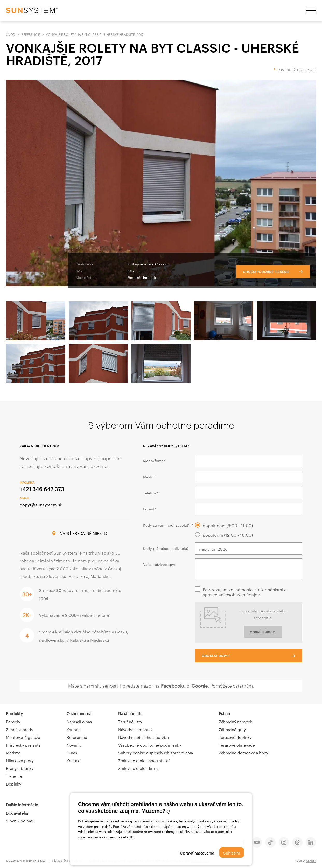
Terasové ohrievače (237, 745)
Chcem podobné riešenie (266, 272)
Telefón (150, 493)
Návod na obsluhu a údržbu (143, 737)
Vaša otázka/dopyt (159, 564)
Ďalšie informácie (22, 805)
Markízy (13, 752)
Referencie (31, 34)
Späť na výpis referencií (298, 69)
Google (200, 686)
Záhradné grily (232, 729)
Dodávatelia (17, 813)
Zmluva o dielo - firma (138, 768)
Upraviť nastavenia (197, 852)
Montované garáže (23, 737)
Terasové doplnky (235, 737)
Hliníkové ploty (20, 760)
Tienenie (14, 776)
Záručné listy (130, 721)
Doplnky (14, 783)
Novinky (74, 745)
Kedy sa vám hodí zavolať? (168, 525)
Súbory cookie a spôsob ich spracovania (156, 752)
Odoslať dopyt (216, 656)
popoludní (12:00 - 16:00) (228, 535)
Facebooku (173, 686)
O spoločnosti (79, 713)
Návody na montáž (135, 729)
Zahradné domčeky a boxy (243, 752)
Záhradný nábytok (236, 721)
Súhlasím (232, 852)
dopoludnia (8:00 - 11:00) (228, 525)
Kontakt (74, 760)
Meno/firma (154, 460)
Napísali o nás (79, 721)
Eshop (225, 713)
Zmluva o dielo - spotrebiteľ (144, 760)
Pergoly (13, 721)
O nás (72, 752)
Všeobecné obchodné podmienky (150, 745)
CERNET (311, 860)
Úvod (11, 34)
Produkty (14, 713)
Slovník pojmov (20, 820)
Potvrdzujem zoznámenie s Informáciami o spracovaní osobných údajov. (245, 592)
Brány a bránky (20, 768)
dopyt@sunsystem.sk (41, 504)
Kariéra (73, 729)
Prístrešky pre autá (23, 745)
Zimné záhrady (20, 729)
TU (131, 837)
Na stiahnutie (130, 713)
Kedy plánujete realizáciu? (166, 548)
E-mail (149, 509)
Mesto (149, 477)
